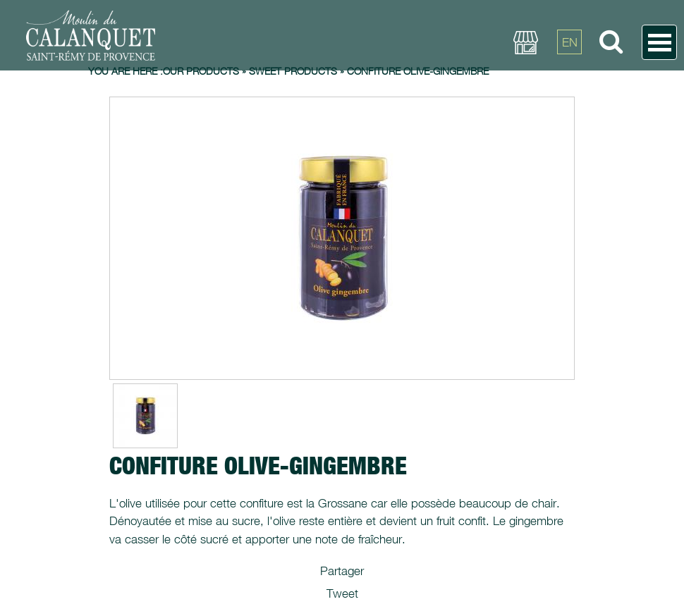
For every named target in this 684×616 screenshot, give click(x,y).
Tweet (342, 593)
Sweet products (293, 71)
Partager (342, 571)
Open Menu (659, 42)
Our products (201, 71)
